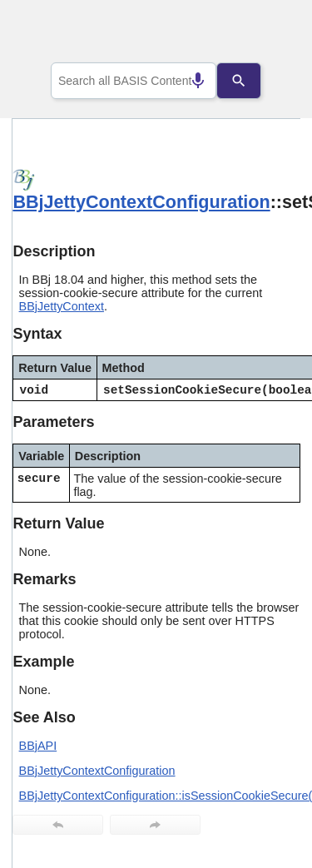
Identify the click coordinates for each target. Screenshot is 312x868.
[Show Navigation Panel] (267, 34)
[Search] (251, 81)
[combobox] (134, 81)
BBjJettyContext (62, 306)
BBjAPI (38, 746)
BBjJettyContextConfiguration (141, 202)
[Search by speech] (186, 81)
